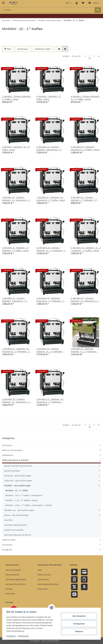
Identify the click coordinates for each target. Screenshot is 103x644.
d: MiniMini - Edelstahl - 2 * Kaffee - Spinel (49, 98)
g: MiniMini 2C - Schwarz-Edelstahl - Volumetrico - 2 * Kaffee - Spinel (49, 148)
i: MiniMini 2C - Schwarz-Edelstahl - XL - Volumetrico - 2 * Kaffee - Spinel (17, 199)
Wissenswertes (12, 575)
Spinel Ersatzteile (12, 471)
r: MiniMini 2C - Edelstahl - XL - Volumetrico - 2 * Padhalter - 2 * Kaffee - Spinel (16, 350)
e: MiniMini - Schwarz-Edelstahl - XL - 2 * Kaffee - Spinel (86, 98)
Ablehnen (79, 631)
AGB (40, 570)
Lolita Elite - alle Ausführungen (18, 481)
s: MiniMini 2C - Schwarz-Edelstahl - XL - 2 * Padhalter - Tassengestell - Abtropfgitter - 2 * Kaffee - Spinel (51, 350)
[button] (77, 3)
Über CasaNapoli (13, 570)
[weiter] (98, 56)
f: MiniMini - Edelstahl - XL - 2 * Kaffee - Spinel (16, 148)
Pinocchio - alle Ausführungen (18, 476)
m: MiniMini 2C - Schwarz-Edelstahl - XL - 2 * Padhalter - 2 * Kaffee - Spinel (51, 249)
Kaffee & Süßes (9, 540)
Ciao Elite (8, 520)
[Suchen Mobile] (48, 10)
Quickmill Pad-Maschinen (16, 525)
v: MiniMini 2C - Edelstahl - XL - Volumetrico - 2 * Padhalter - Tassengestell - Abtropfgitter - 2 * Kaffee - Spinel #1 (51, 401)
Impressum (11, 636)
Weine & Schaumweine (12, 450)
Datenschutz (24, 636)
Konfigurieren (79, 624)
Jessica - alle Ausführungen (16, 515)
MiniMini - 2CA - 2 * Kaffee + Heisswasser (24, 495)
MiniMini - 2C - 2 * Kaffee (17, 490)
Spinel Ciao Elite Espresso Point (18, 466)
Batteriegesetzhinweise (48, 584)
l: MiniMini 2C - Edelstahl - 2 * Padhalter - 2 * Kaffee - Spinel (16, 249)
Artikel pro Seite (43, 49)
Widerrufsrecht (44, 575)
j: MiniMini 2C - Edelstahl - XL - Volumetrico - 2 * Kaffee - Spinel (51, 199)
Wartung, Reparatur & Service (18, 535)
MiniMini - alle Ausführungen (18, 486)
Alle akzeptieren (79, 616)
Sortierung (22, 49)
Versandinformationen (16, 584)
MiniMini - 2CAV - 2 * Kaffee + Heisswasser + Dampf (28, 505)
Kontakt (9, 589)
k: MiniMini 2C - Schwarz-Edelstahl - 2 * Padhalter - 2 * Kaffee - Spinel (84, 199)
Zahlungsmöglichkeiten (16, 579)
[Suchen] (98, 10)
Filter (8, 49)
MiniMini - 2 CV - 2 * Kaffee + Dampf (22, 500)
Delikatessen (8, 455)
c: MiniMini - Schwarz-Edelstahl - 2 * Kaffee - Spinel (17, 98)
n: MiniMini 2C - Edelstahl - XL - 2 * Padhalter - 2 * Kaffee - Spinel (86, 249)
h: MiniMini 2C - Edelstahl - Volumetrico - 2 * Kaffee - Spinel (85, 148)
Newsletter (10, 594)
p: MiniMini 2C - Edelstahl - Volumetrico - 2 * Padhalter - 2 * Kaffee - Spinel (51, 300)
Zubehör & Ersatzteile (14, 530)
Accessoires (7, 545)
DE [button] (68, 3)
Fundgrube (7, 550)
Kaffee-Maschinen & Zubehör (15, 460)
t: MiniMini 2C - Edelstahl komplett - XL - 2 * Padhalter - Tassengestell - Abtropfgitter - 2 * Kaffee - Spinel (86, 350)
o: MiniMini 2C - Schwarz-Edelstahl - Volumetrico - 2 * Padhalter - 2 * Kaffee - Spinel (15, 300)
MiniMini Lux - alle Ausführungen (19, 510)
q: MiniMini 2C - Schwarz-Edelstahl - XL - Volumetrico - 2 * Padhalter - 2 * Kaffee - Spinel (85, 300)
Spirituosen (7, 445)
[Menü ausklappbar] (3, 2)
